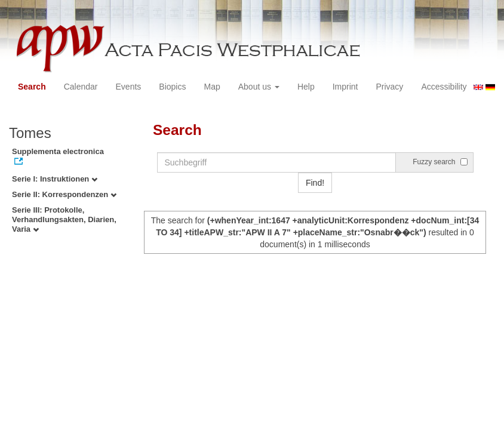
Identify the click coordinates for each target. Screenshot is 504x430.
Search (32, 87)
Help (306, 87)
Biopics (172, 87)
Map (212, 87)
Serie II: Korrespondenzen (64, 194)
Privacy (389, 87)
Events (129, 87)
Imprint (345, 87)
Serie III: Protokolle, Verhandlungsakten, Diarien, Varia (64, 219)
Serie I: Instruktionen (55, 179)
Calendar (81, 87)
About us (259, 87)
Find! (315, 183)
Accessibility (444, 87)
